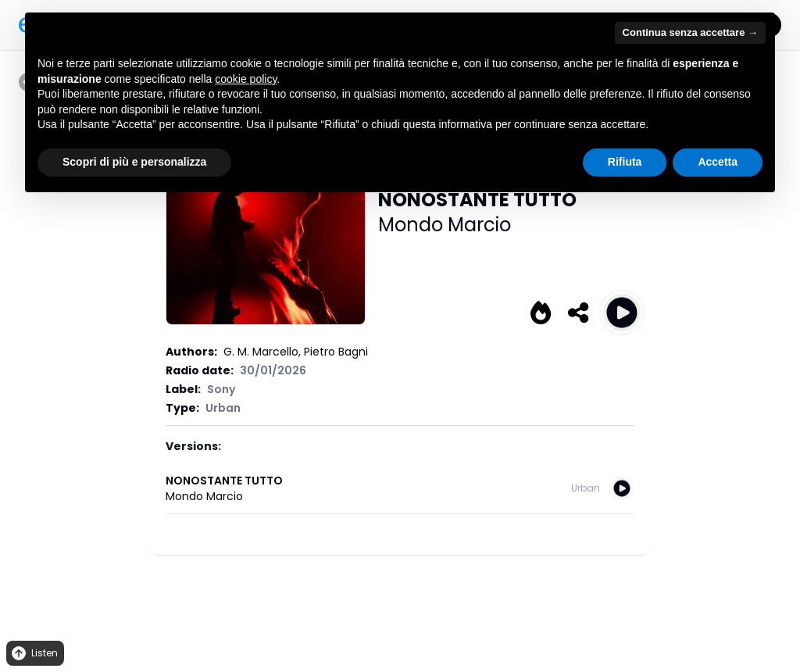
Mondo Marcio (445, 225)
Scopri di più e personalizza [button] (134, 162)
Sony (221, 389)
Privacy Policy (330, 592)
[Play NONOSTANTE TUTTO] (622, 313)
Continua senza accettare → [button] (690, 32)
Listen (34, 654)
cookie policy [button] (246, 79)
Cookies (389, 592)
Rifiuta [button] (625, 162)
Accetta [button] (718, 162)
